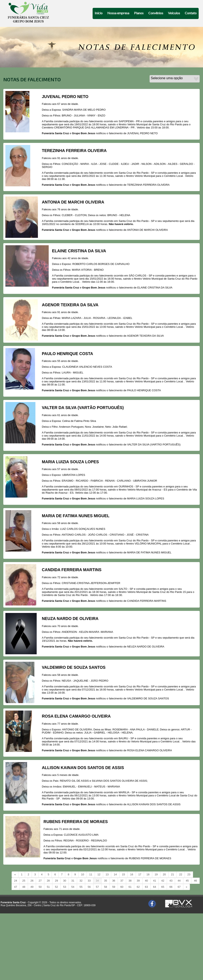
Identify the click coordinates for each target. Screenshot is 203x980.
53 (65, 887)
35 (105, 881)
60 (122, 887)
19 (156, 874)
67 (179, 887)
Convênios (156, 13)
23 (189, 874)
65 (163, 887)
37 (122, 881)
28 (48, 881)
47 (16, 887)
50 (40, 887)
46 (195, 881)
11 (91, 874)
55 (81, 887)
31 (73, 881)
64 (155, 887)
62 (138, 887)
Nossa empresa (118, 13)
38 (130, 881)
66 (171, 887)
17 (140, 874)
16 (132, 874)
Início (99, 13)
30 (65, 881)
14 (115, 874)
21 (173, 874)
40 (146, 881)
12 (99, 874)
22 (181, 874)
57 (97, 887)
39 (138, 881)
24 (16, 881)
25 (24, 881)
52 (56, 887)
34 (97, 881)
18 (148, 874)
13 (107, 874)
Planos (139, 13)
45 (187, 881)
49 (32, 887)
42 (163, 881)
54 (73, 887)
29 (56, 881)
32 (81, 881)
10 (82, 874)
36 (114, 881)
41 (155, 881)
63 (146, 887)
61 (130, 887)
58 (105, 887)
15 (123, 874)
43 (171, 881)
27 (40, 881)
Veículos (174, 13)
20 (164, 874)
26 (32, 881)
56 (89, 887)
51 (48, 887)
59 (114, 887)
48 (24, 887)
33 (89, 881)
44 (179, 881)
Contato (191, 13)
